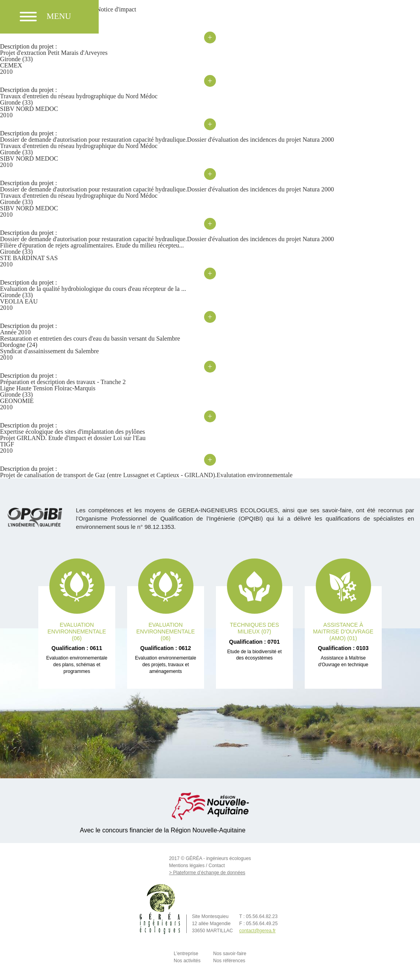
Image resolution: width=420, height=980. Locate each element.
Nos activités (187, 961)
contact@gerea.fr (257, 931)
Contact (217, 866)
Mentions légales (187, 866)
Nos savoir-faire (230, 954)
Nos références (229, 961)
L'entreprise (186, 954)
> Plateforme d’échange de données (207, 873)
